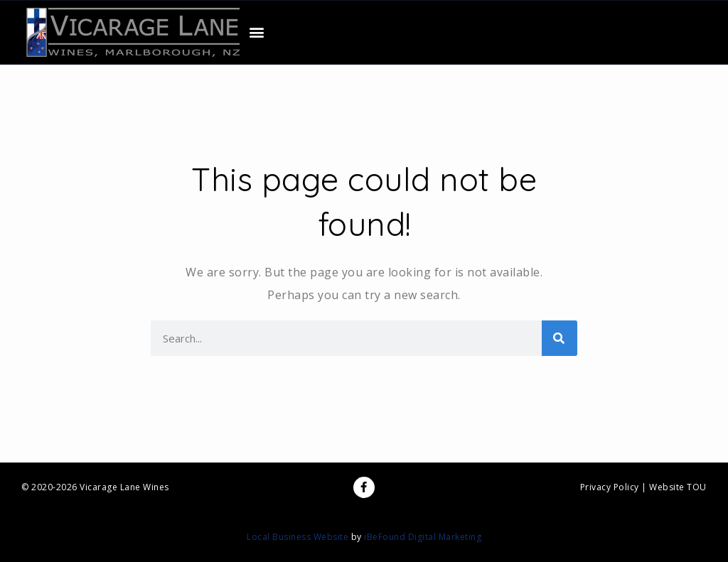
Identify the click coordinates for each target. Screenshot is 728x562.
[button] (257, 32)
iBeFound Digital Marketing (423, 537)
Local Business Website (298, 537)
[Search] (560, 338)
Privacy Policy (610, 487)
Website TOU (678, 487)
